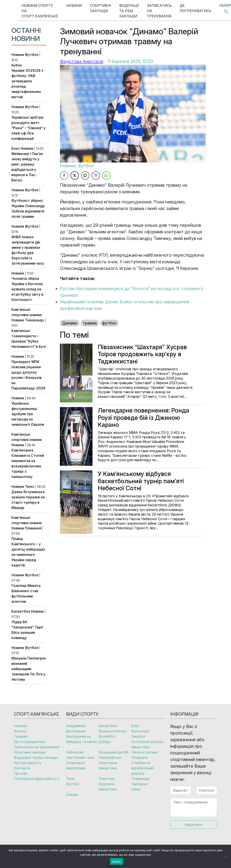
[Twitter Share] (75, 175)
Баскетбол (21, 611)
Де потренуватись (196, 8)
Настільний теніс (80, 757)
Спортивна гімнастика (108, 765)
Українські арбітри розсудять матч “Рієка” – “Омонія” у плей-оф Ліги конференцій (29, 128)
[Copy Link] (85, 175)
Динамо (70, 323)
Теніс (30, 487)
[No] (225, 856)
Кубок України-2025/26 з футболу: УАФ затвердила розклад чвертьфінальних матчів (27, 81)
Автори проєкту (28, 763)
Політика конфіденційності (36, 779)
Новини (74, 6)
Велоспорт (141, 731)
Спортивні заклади (101, 8)
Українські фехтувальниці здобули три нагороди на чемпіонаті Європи (28, 414)
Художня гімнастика (108, 787)
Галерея (21, 736)
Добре (117, 862)
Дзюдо (105, 742)
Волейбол (107, 736)
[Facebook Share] (64, 175)
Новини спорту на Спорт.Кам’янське (40, 11)
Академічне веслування (76, 728)
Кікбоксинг (75, 752)
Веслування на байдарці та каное (81, 739)
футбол (109, 323)
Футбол (32, 55)
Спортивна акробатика (76, 765)
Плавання (33, 528)
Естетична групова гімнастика (147, 744)
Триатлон (107, 779)
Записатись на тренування (159, 11)
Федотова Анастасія (82, 61)
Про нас (21, 773)
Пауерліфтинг (110, 757)
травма (90, 323)
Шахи (136, 789)
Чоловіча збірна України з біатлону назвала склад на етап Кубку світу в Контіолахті (27, 289)
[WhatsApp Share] (106, 175)
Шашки (72, 794)
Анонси (20, 731)
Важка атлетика (112, 731)
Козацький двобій (114, 752)
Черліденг (140, 784)
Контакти (22, 768)
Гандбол (138, 736)
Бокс (16, 148)
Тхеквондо (34, 320)
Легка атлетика (144, 752)
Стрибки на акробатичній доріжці (142, 768)
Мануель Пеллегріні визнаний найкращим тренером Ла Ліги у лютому (29, 669)
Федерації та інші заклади (129, 11)
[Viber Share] (96, 175)
